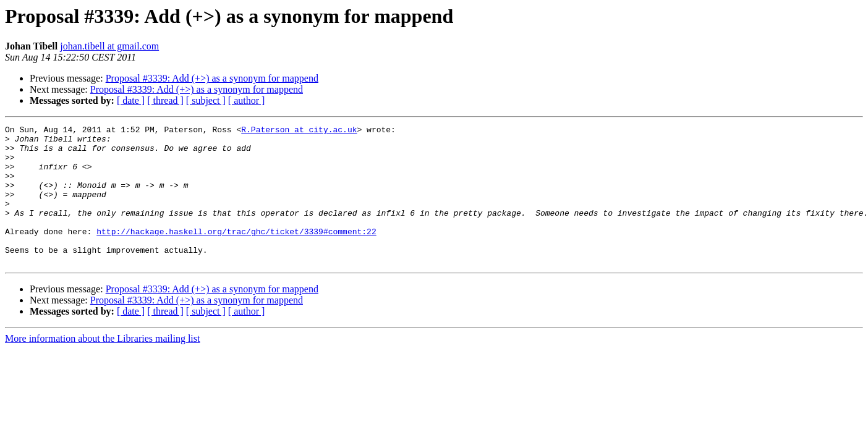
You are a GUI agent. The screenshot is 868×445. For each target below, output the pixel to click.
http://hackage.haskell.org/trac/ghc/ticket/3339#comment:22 (236, 253)
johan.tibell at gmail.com (109, 46)
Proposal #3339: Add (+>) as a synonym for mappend (212, 78)
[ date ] (131, 100)
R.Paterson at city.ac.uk (299, 131)
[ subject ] (206, 100)
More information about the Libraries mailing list (102, 366)
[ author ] (247, 100)
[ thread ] (165, 100)
